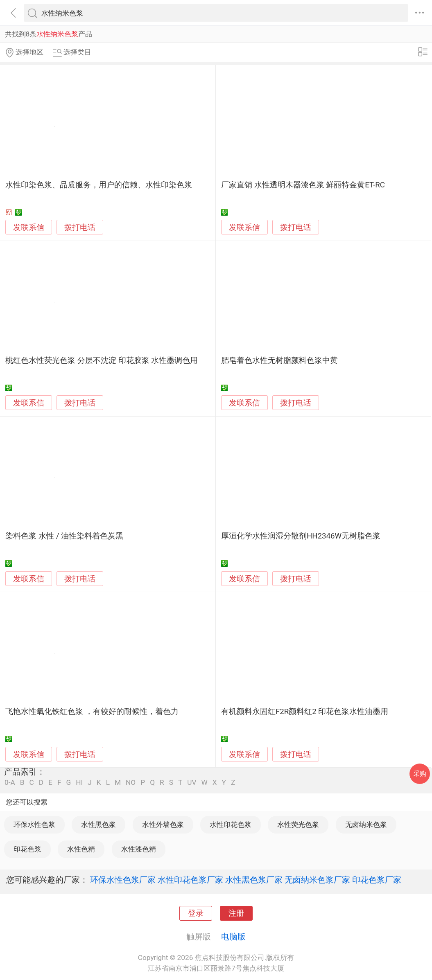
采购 (420, 774)
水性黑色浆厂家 (254, 880)
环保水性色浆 (34, 825)
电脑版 (233, 937)
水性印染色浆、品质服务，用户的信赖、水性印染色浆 (99, 185)
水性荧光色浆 (298, 825)
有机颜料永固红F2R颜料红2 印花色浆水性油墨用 (305, 712)
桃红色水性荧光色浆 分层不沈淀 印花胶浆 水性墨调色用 (102, 360)
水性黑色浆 (98, 825)
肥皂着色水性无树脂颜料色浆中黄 (279, 360)
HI (79, 783)
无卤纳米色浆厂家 (317, 880)
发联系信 (29, 228)
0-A (10, 783)
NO (131, 783)
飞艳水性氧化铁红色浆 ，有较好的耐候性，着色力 (92, 712)
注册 (236, 913)
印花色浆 (27, 849)
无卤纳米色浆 (366, 825)
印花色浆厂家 (377, 880)
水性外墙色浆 (163, 825)
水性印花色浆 (231, 825)
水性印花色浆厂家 (190, 880)
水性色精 (81, 849)
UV (192, 783)
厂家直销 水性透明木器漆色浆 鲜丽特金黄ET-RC (303, 185)
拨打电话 (80, 227)
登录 (196, 913)
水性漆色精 (139, 849)
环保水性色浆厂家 (123, 880)
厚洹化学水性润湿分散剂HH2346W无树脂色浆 (301, 536)
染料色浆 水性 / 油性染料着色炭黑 (64, 536)
